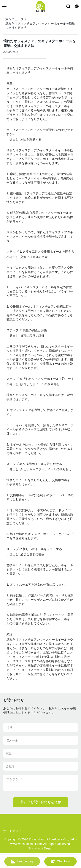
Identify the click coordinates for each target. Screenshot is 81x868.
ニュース (18, 19)
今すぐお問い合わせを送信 (41, 802)
